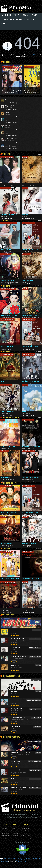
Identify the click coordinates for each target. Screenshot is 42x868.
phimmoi (5, 858)
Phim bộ (4, 19)
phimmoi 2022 (20, 860)
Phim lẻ (34, 15)
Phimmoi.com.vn (22, 861)
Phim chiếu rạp (29, 19)
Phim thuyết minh (16, 19)
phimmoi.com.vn (4, 861)
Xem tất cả (38, 154)
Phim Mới (8, 15)
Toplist (4, 24)
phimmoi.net (23, 858)
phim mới (10, 858)
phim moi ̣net (33, 860)
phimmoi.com (16, 858)
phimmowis (26, 860)
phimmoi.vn (29, 858)
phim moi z (35, 858)
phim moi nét (13, 860)
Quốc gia (25, 15)
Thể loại (16, 15)
